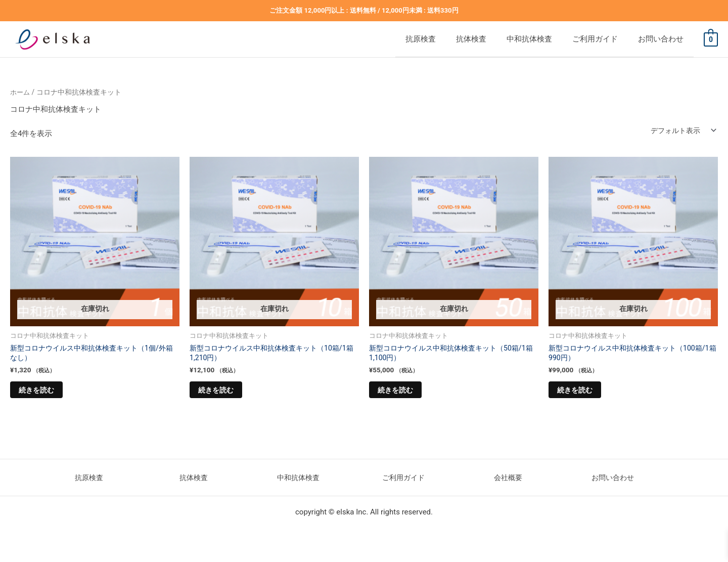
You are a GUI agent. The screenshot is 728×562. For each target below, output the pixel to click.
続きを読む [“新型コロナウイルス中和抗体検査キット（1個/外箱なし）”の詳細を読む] (44, 394)
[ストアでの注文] (680, 131)
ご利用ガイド (605, 39)
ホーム (21, 92)
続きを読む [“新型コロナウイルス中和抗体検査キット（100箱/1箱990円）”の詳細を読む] (583, 394)
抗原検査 (461, 39)
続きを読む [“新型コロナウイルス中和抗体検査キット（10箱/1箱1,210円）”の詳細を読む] (224, 394)
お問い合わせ (661, 39)
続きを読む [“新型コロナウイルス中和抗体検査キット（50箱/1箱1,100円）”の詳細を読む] (403, 394)
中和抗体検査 (550, 39)
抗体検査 (502, 39)
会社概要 (508, 483)
